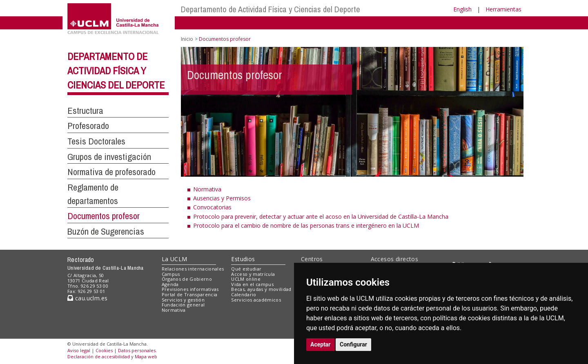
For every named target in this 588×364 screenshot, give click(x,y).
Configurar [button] (353, 344)
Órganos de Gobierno (187, 279)
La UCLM (175, 259)
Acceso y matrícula (253, 274)
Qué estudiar (246, 269)
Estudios (243, 259)
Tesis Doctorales (96, 141)
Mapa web (146, 356)
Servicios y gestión (183, 300)
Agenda (170, 284)
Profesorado (88, 126)
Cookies (104, 350)
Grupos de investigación (109, 157)
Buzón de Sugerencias (106, 231)
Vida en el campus (252, 284)
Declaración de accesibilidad (99, 356)
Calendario (244, 294)
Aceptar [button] (321, 344)
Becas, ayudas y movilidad (261, 289)
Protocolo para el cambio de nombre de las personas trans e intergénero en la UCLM (306, 225)
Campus (171, 274)
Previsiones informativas (190, 289)
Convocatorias (212, 207)
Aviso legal (79, 350)
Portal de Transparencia (190, 294)
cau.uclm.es (87, 298)
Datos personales (137, 350)
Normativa (207, 189)
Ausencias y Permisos (222, 198)
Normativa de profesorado (111, 172)
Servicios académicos (256, 300)
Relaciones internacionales (193, 269)
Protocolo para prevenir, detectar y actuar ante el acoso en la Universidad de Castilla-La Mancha (321, 216)
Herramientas (503, 9)
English (462, 9)
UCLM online (246, 279)
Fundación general (183, 305)
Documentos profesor (104, 216)
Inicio (187, 39)
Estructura (85, 111)
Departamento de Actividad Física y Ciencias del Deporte (271, 9)
